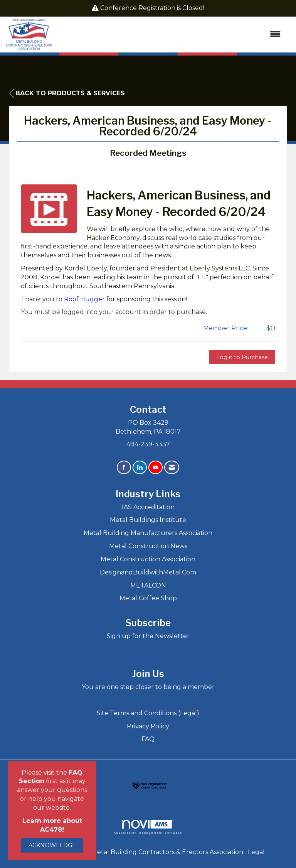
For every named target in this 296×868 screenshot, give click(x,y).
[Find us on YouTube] (156, 467)
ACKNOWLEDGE (52, 845)
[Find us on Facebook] (124, 467)
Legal (256, 852)
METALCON (148, 585)
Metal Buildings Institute (148, 520)
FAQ (148, 739)
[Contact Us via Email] (172, 467)
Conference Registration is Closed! (152, 8)
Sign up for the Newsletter (148, 636)
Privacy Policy (148, 726)
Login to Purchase (242, 357)
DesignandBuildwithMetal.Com (148, 572)
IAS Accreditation (148, 507)
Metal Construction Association (148, 559)
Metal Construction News (148, 546)
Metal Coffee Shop (148, 598)
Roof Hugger (84, 299)
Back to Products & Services (67, 93)
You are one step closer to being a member (148, 687)
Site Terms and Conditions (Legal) (148, 713)
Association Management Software (148, 827)
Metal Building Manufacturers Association (148, 533)
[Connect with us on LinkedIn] (140, 467)
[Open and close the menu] (170, 35)
